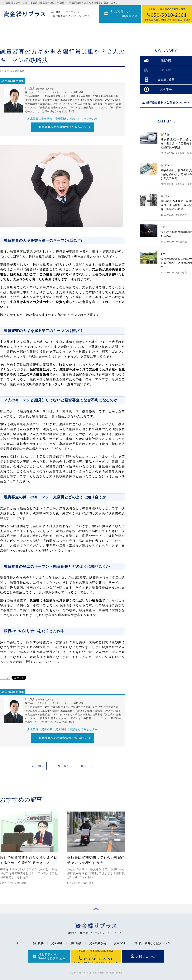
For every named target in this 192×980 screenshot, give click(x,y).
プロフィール (73, 13)
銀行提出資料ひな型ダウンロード (72, 16)
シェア (5, 678)
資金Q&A (120, 943)
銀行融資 (76, 943)
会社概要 (56, 13)
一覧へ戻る (62, 766)
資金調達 (57, 943)
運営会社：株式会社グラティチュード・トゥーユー (96, 933)
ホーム (20, 943)
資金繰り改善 (98, 943)
